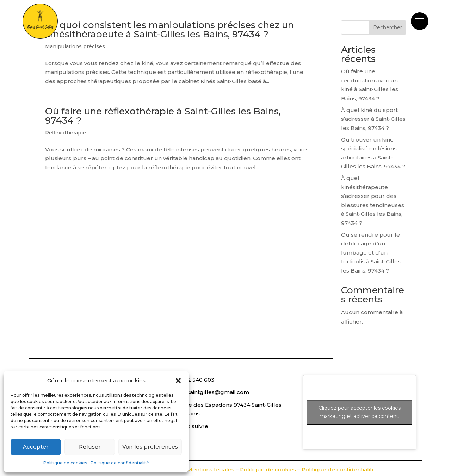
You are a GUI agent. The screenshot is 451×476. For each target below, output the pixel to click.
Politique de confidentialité (120, 463)
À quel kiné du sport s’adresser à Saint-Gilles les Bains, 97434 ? (373, 119)
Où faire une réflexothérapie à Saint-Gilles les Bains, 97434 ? (163, 116)
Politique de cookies (65, 463)
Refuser (90, 447)
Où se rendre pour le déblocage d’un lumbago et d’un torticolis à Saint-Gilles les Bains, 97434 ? (371, 253)
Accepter (36, 447)
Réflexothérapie (66, 133)
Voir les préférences (150, 447)
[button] (178, 381)
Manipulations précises (75, 46)
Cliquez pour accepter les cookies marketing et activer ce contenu (360, 412)
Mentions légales (211, 469)
